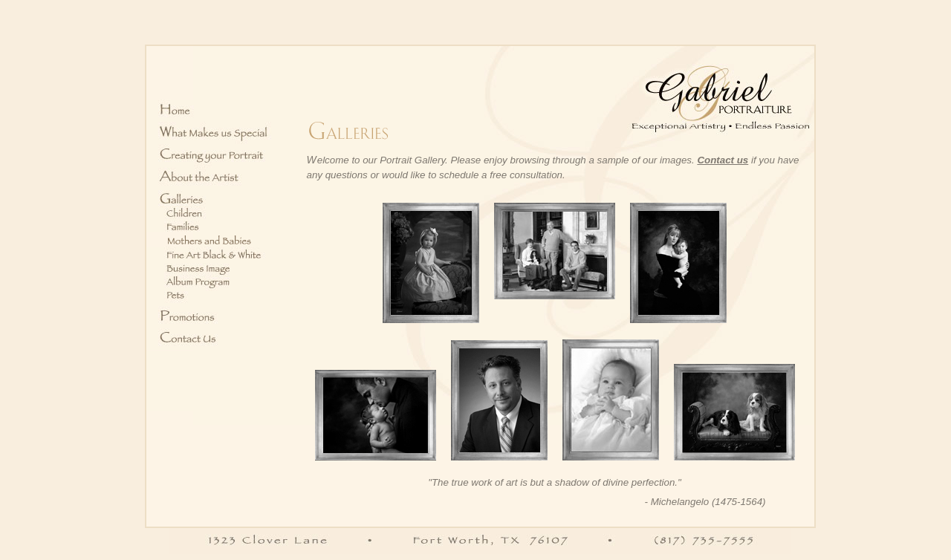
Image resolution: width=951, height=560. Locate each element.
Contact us (723, 160)
